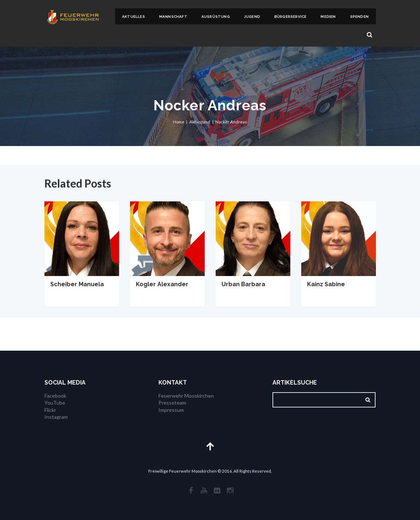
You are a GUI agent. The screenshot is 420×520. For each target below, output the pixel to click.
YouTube (55, 403)
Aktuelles (134, 17)
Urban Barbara (243, 284)
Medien (328, 17)
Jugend (252, 17)
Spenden (359, 17)
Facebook (55, 396)
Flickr (50, 410)
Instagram (56, 417)
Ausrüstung (216, 17)
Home (179, 122)
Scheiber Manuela (77, 284)
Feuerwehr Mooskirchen (186, 396)
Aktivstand (200, 122)
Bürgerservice (291, 17)
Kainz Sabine (326, 284)
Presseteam (172, 403)
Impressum (171, 410)
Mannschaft (173, 17)
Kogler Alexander (162, 284)
